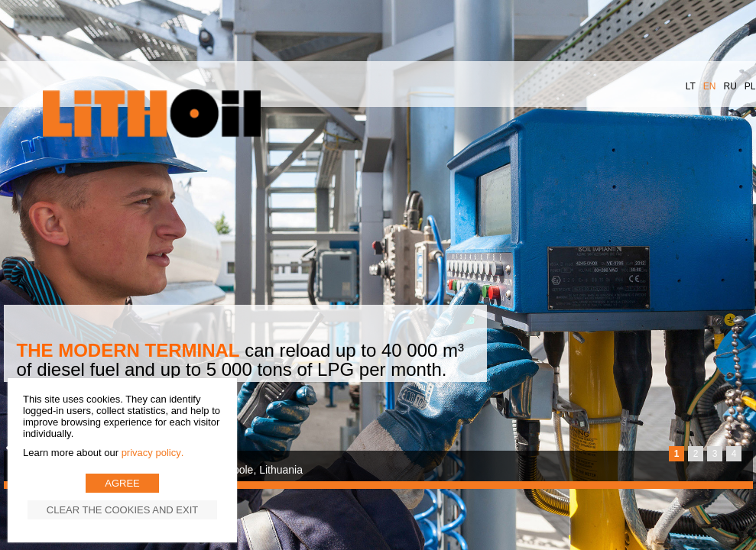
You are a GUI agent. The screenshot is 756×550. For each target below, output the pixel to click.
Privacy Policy (151, 453)
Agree (122, 483)
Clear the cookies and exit (122, 510)
